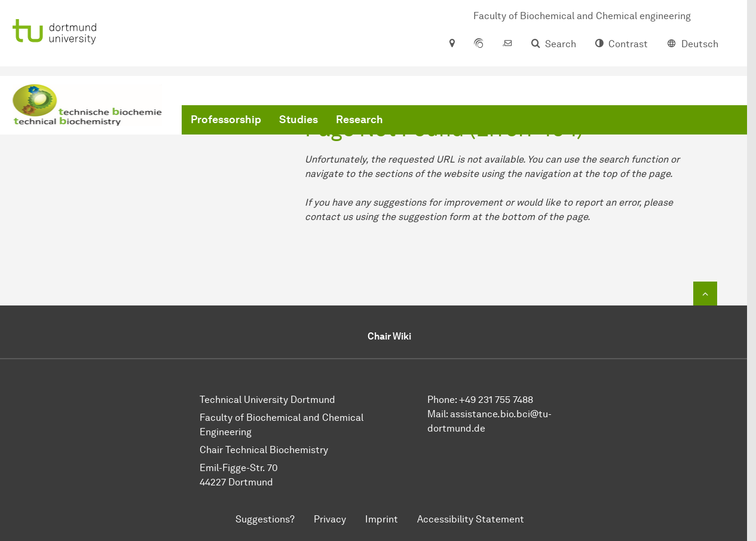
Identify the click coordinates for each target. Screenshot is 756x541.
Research (359, 120)
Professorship (226, 120)
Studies (299, 120)
